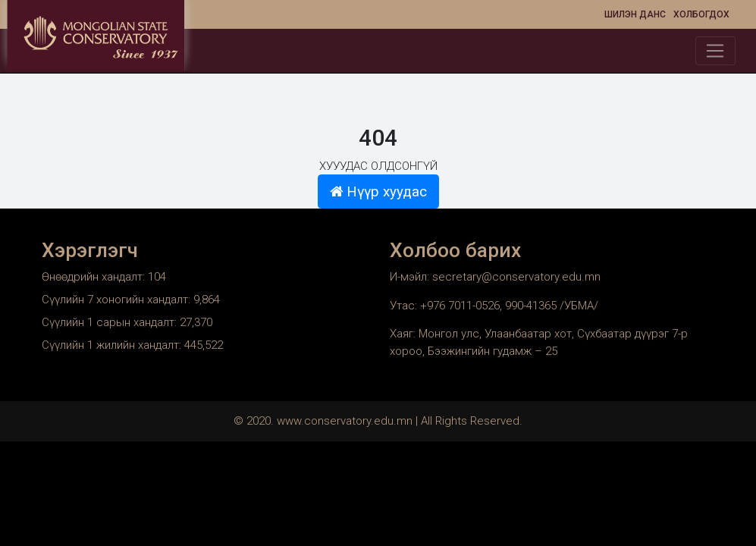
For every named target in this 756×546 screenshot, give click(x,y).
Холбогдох (701, 14)
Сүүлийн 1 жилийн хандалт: (113, 345)
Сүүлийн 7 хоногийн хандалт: (118, 300)
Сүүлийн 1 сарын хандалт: (111, 322)
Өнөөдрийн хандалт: (95, 277)
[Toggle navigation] (715, 51)
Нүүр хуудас (378, 192)
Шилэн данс (635, 14)
